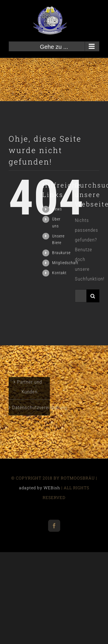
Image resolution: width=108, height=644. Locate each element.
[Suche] (93, 296)
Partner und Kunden (30, 387)
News (57, 209)
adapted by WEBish (40, 488)
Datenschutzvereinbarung (30, 407)
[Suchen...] (81, 296)
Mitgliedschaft (65, 263)
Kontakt (59, 273)
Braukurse (61, 253)
